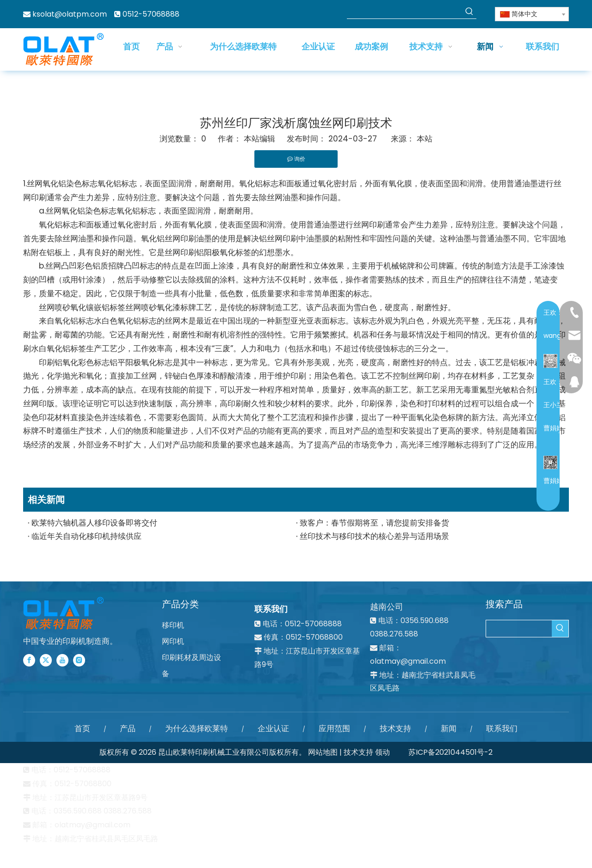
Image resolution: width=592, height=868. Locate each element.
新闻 (449, 728)
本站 (425, 139)
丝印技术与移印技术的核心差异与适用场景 (374, 536)
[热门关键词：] (469, 12)
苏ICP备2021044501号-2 (450, 752)
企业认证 (273, 728)
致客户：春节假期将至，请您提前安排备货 (374, 523)
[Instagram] (79, 660)
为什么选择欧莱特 (197, 728)
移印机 (173, 625)
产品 (128, 728)
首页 (82, 728)
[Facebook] (29, 660)
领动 (382, 752)
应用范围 (334, 728)
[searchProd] (405, 12)
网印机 (173, 641)
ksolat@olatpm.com (70, 14)
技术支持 (395, 728)
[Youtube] (62, 660)
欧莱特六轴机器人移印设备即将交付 (94, 523)
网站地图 (323, 752)
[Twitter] (46, 660)
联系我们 (502, 728)
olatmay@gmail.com (408, 661)
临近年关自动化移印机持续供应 (86, 536)
